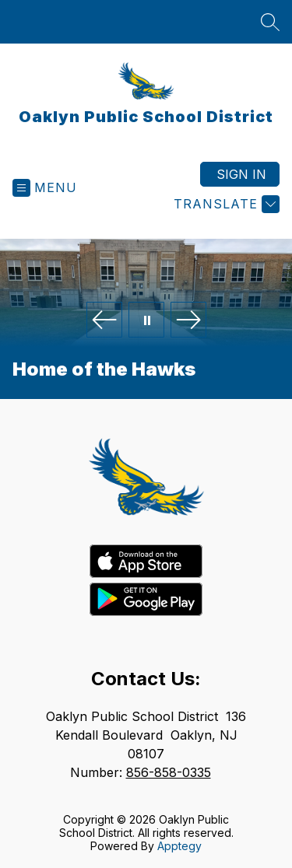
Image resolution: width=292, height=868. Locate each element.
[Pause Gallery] (146, 321)
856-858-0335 (169, 772)
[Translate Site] (225, 204)
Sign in (241, 174)
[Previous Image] (104, 321)
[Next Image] (188, 321)
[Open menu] (45, 188)
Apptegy (179, 846)
